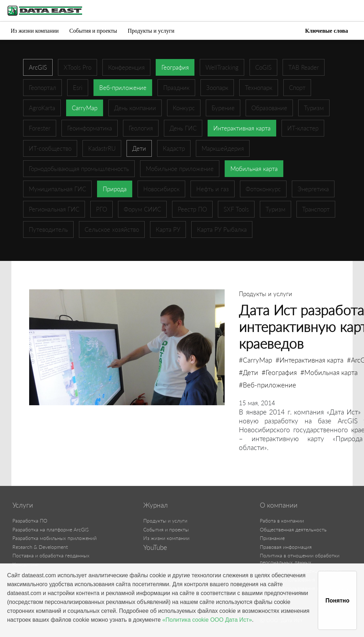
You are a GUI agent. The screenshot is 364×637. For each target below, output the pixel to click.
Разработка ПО (30, 521)
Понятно (337, 601)
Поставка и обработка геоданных (51, 555)
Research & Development (40, 547)
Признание (272, 538)
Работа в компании (282, 521)
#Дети (248, 372)
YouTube (155, 547)
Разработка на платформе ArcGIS (50, 529)
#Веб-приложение (267, 385)
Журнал (156, 505)
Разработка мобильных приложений (55, 538)
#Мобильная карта (329, 372)
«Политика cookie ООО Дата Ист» (207, 620)
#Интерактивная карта (309, 360)
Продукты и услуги (151, 31)
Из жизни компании (35, 31)
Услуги (23, 505)
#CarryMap (255, 360)
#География (279, 372)
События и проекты (93, 31)
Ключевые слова (326, 31)
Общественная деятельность (293, 529)
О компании (279, 505)
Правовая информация (286, 547)
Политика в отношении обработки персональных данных (300, 559)
